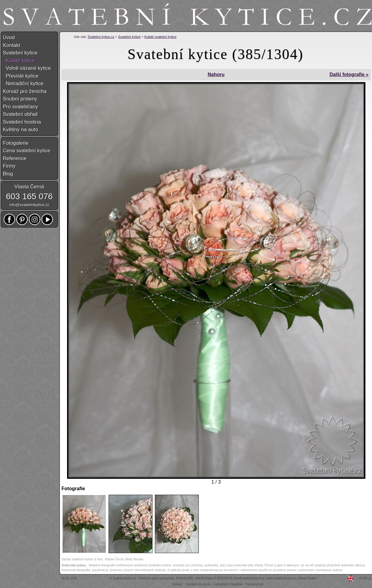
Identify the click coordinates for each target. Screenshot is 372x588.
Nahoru (216, 74)
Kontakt (12, 45)
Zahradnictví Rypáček (228, 584)
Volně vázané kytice (27, 68)
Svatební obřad (20, 114)
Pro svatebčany (21, 107)
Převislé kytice (21, 76)
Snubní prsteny (20, 99)
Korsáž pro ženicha (25, 91)
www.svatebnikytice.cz (281, 578)
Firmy (9, 166)
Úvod (9, 37)
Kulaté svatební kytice (160, 37)
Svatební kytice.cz (101, 37)
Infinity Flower (307, 578)
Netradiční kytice (23, 84)
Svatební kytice (129, 37)
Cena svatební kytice (27, 151)
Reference (15, 158)
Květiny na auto (21, 130)
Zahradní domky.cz (198, 584)
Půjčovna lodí (254, 584)
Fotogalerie (16, 143)
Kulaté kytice (19, 61)
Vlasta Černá (29, 187)
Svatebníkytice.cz (125, 578)
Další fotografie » (349, 74)
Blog (8, 174)
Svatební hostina (22, 122)
